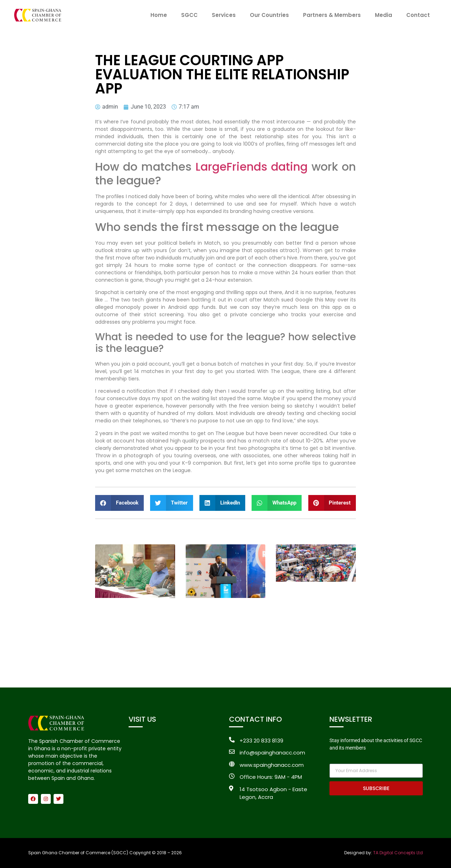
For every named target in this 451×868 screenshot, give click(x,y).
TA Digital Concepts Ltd (398, 853)
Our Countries (269, 15)
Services (224, 15)
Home (159, 15)
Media (384, 15)
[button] (119, 503)
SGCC (189, 15)
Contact (418, 15)
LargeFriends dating (252, 167)
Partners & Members (332, 15)
